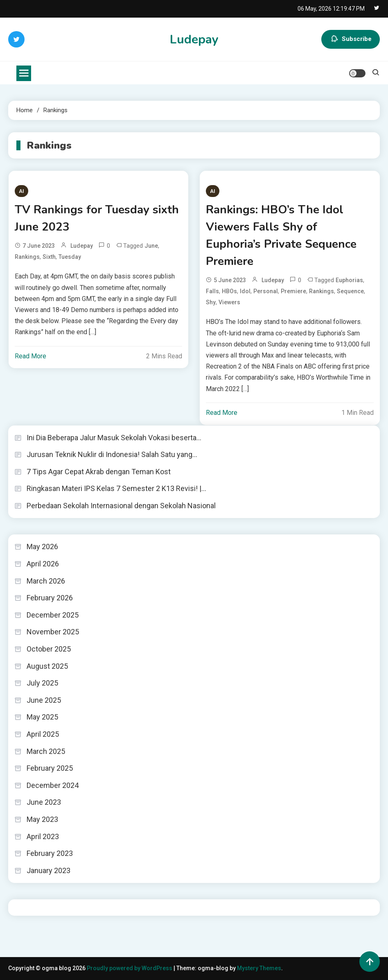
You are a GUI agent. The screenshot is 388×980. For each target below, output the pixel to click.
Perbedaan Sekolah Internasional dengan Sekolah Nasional (121, 506)
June (151, 246)
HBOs (229, 291)
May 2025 (42, 717)
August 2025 (47, 666)
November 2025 (53, 632)
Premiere (293, 291)
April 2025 (43, 734)
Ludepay (194, 40)
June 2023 (44, 802)
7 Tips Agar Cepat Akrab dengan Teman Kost (99, 472)
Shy (211, 302)
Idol (245, 291)
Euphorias (349, 280)
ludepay (82, 246)
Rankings (27, 257)
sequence (350, 291)
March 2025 (46, 751)
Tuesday (70, 257)
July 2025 (42, 683)
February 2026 (50, 598)
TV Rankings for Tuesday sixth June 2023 (97, 218)
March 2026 (46, 581)
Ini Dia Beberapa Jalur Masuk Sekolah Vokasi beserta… (114, 438)
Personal (266, 291)
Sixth (49, 257)
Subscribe (351, 39)
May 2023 (42, 819)
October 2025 (49, 649)
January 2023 (48, 870)
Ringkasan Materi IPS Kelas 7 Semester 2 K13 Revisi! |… (116, 488)
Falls (212, 291)
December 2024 (53, 785)
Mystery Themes (259, 968)
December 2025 (53, 615)
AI (21, 191)
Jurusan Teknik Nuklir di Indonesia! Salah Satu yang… (112, 454)
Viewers (229, 302)
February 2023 (50, 853)
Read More (30, 356)
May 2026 (42, 547)
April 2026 (43, 564)
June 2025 (44, 700)
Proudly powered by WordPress (130, 968)
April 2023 (43, 836)
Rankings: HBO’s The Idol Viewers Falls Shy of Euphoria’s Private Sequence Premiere (281, 235)
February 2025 (50, 768)
